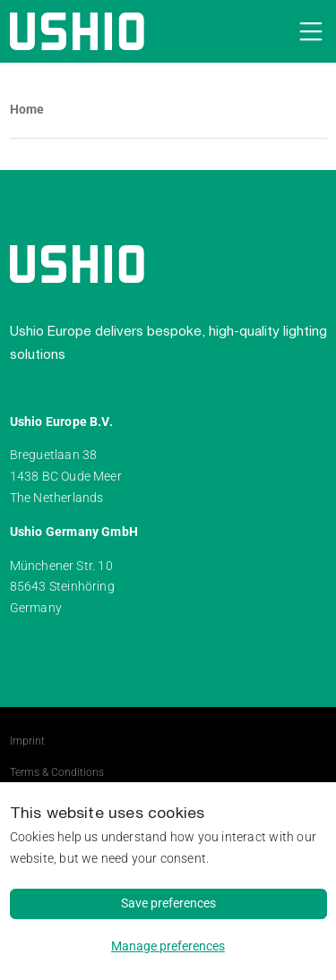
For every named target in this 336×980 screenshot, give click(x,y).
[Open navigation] (308, 31)
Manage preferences (168, 946)
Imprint (27, 741)
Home (27, 109)
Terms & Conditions (57, 772)
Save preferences (168, 903)
